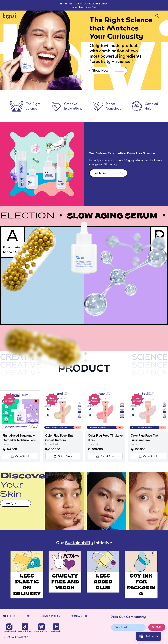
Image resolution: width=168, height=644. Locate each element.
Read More (78, 7)
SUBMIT (157, 627)
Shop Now (91, 7)
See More (108, 189)
